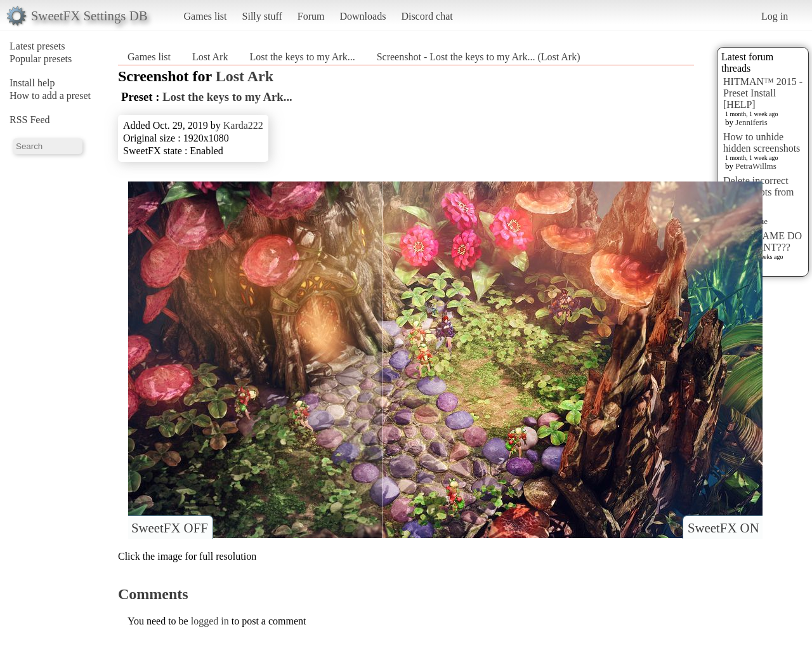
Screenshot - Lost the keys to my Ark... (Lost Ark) (479, 57)
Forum (311, 16)
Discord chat (427, 16)
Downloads (363, 16)
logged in (210, 621)
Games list (206, 16)
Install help (32, 83)
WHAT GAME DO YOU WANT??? (763, 241)
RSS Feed (30, 120)
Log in (775, 16)
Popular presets (41, 59)
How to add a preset (50, 96)
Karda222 (243, 125)
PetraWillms (756, 166)
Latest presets (37, 46)
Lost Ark (210, 57)
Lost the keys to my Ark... (302, 57)
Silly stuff (262, 16)
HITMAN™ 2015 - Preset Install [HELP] (763, 93)
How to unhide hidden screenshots (762, 142)
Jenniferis (751, 122)
